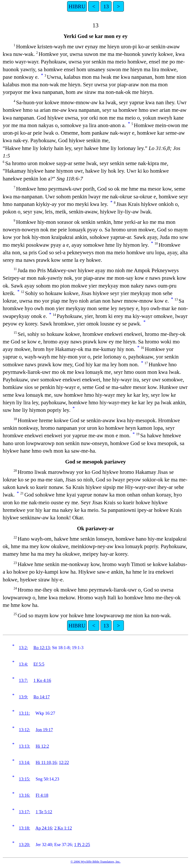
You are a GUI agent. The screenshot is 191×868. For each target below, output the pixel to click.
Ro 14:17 (42, 697)
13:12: (25, 730)
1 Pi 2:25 (82, 845)
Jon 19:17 (44, 730)
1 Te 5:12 (44, 812)
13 (106, 6)
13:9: (23, 697)
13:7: (23, 680)
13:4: (23, 664)
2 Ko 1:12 (63, 828)
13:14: (25, 762)
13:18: (25, 828)
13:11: (24, 713)
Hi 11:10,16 (46, 762)
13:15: (25, 779)
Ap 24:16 (44, 828)
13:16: (25, 795)
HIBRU (77, 6)
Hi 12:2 (42, 746)
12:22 (64, 762)
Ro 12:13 (42, 648)
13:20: (25, 845)
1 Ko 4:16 (42, 680)
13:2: (23, 648)
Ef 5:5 (39, 664)
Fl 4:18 (42, 795)
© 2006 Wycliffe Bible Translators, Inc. (95, 862)
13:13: (25, 746)
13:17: (25, 812)
